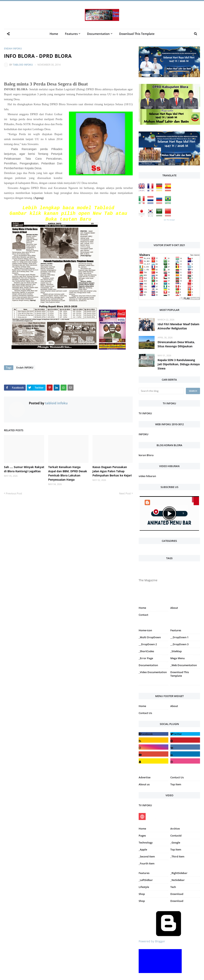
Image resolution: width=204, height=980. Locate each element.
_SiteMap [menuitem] (176, 651)
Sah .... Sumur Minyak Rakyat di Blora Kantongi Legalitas (24, 469)
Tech (173, 887)
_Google (175, 843)
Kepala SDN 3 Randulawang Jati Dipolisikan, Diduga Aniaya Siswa (179, 364)
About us (144, 784)
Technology (146, 843)
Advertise (145, 777)
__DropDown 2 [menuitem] (148, 644)
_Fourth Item (147, 863)
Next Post (125, 493)
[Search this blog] (161, 391)
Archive (175, 829)
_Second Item (147, 856)
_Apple (143, 849)
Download (177, 894)
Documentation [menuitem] (98, 34)
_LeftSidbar (146, 880)
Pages (142, 836)
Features (144, 873)
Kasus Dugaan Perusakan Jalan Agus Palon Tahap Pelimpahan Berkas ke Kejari (112, 471)
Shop (142, 894)
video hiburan (147, 476)
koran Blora (146, 455)
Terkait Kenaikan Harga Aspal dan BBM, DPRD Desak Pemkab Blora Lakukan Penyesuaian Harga (68, 473)
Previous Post (14, 493)
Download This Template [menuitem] (137, 34)
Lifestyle (144, 887)
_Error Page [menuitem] (146, 658)
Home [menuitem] (54, 34)
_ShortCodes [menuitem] (146, 651)
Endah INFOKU (13, 49)
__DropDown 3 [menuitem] (179, 644)
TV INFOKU (145, 413)
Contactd (176, 836)
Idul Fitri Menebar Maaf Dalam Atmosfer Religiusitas (178, 326)
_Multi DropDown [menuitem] (150, 637)
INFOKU (144, 434)
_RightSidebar (179, 873)
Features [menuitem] (71, 34)
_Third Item (177, 856)
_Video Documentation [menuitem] (153, 672)
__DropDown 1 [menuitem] (179, 637)
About (174, 608)
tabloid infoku (23, 65)
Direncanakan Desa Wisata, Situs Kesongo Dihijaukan (176, 344)
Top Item (176, 784)
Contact (143, 615)
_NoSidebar (178, 880)
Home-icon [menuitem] (145, 630)
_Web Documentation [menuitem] (184, 665)
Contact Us (145, 713)
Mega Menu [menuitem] (178, 658)
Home (142, 608)
